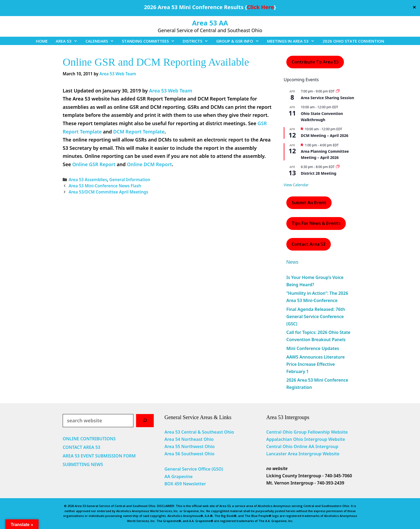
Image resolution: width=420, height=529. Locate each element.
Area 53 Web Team (170, 91)
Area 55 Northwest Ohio (190, 446)
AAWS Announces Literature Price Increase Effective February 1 (316, 364)
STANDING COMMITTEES (150, 41)
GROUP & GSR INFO (240, 41)
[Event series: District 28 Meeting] (338, 167)
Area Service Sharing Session (327, 98)
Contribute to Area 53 (315, 62)
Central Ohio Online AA (291, 446)
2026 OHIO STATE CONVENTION (353, 41)
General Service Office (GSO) (194, 469)
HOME (42, 41)
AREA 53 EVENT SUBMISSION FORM (99, 456)
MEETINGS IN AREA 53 (293, 41)
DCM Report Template (139, 132)
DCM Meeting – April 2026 (325, 135)
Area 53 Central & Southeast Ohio (199, 432)
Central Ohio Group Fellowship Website (307, 432)
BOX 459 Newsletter (185, 484)
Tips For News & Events (316, 223)
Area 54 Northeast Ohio (189, 439)
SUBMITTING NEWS (83, 464)
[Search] (145, 421)
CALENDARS (102, 41)
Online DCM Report (149, 164)
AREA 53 (69, 41)
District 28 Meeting (319, 173)
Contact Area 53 (309, 244)
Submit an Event (309, 203)
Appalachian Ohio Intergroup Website (306, 439)
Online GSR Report (94, 164)
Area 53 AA (210, 23)
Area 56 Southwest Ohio (190, 454)
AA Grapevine (179, 476)
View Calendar (296, 185)
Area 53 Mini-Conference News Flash (105, 186)
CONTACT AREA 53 (81, 447)
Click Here (260, 7)
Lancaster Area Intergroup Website (303, 454)
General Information (130, 180)
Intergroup (327, 446)
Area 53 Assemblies (88, 180)
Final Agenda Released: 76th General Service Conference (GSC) (316, 316)
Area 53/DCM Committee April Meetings (108, 192)
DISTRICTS (197, 41)
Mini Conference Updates (313, 348)
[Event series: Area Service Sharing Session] (338, 91)
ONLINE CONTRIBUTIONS (89, 439)
